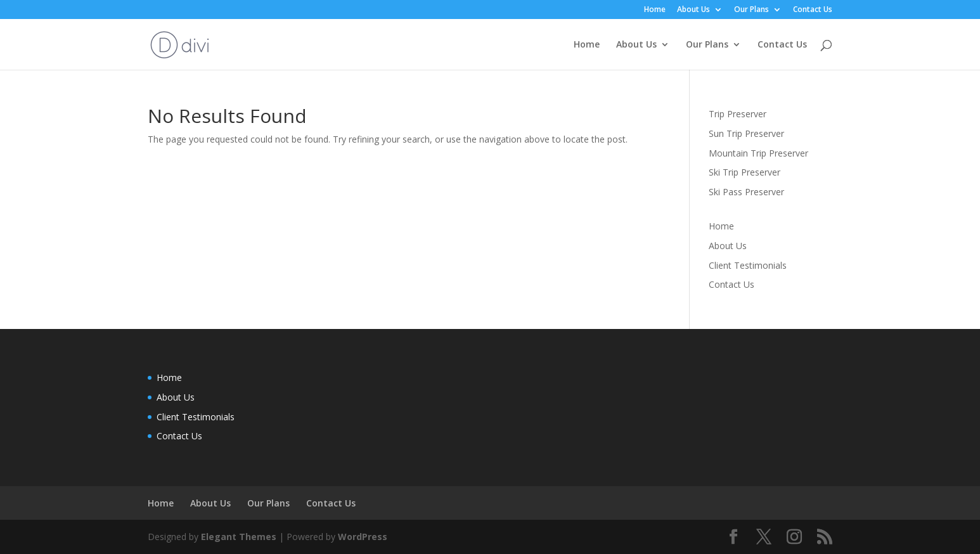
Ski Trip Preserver (745, 172)
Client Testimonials (748, 265)
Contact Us (813, 10)
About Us (693, 10)
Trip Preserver (738, 114)
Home (655, 10)
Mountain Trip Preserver (758, 153)
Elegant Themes (239, 537)
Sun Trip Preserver (746, 133)
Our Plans (751, 10)
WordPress (363, 537)
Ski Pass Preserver (746, 192)
